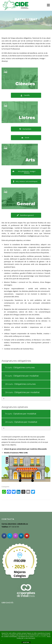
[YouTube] (27, 536)
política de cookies (40, 637)
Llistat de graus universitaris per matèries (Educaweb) (25, 449)
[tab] (26, 368)
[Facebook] (4, 536)
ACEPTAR (26, 642)
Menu (48, 5)
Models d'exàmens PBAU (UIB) (16, 453)
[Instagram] (15, 536)
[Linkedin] (21, 536)
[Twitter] (10, 536)
